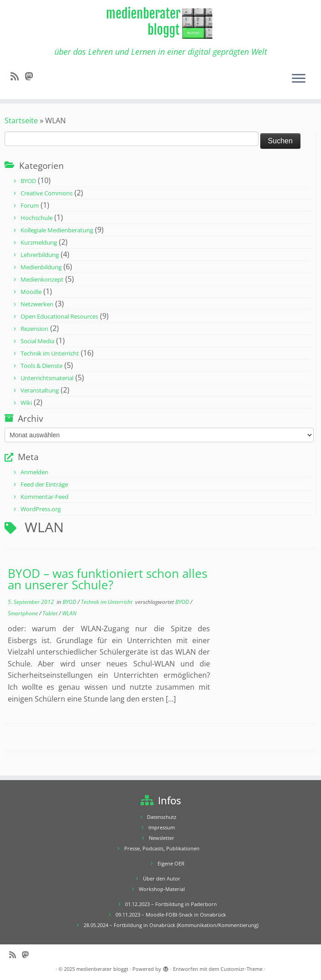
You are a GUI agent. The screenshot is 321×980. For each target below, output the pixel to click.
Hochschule (37, 218)
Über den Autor (162, 878)
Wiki (26, 403)
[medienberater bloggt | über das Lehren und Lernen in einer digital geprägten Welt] (160, 24)
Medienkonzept (42, 279)
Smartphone (24, 613)
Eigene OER (171, 863)
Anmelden (34, 472)
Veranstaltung (40, 390)
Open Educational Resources (59, 316)
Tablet (51, 613)
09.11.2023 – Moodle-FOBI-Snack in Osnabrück (171, 914)
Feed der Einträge (44, 484)
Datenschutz (162, 817)
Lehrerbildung (40, 255)
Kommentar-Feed (45, 497)
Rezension (34, 329)
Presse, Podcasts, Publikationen (162, 848)
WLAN (69, 613)
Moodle (31, 292)
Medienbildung (41, 267)
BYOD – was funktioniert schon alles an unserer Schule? (108, 579)
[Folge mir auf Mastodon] (32, 76)
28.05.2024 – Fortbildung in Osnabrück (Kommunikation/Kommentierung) (171, 925)
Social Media (37, 341)
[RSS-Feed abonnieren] (18, 76)
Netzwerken (37, 304)
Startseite (21, 121)
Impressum (162, 827)
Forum (30, 205)
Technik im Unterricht (50, 353)
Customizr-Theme (242, 969)
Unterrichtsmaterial (47, 378)
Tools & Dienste (42, 366)
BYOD (28, 181)
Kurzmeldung (39, 242)
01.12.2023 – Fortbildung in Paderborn (171, 904)
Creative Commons (47, 193)
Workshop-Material (162, 889)
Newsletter (162, 838)
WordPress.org (41, 509)
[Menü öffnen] (299, 79)
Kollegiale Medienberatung (57, 230)
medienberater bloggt (102, 969)
